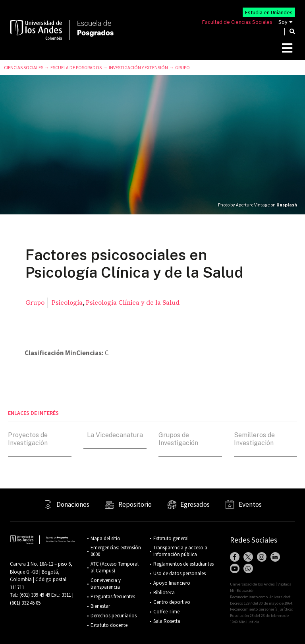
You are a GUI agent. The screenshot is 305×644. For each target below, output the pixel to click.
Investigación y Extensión (138, 67)
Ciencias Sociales (24, 67)
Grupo (182, 67)
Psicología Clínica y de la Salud (133, 303)
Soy (283, 22)
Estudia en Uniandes (269, 12)
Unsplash (287, 205)
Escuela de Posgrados (76, 67)
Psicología (67, 303)
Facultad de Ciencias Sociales (237, 22)
